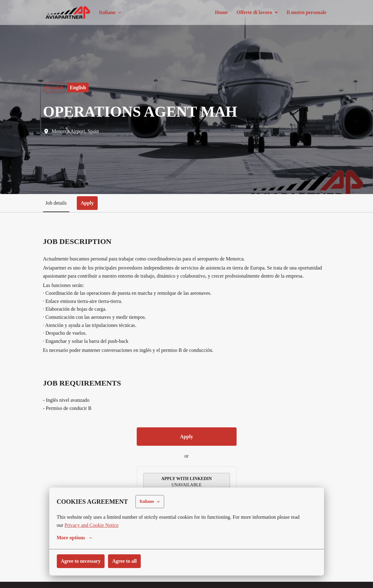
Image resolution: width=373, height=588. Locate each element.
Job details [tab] (57, 203)
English (79, 87)
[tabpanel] (187, 398)
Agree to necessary (83, 561)
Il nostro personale (305, 12)
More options (76, 538)
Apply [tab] (90, 203)
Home (215, 12)
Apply (187, 444)
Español (55, 87)
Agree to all (129, 561)
